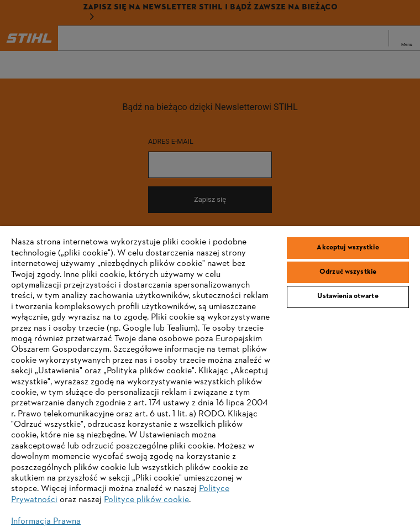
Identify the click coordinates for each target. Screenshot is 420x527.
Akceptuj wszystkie (348, 248)
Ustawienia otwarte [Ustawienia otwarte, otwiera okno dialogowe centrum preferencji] (348, 296)
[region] (210, 377)
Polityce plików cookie (146, 500)
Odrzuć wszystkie (348, 272)
